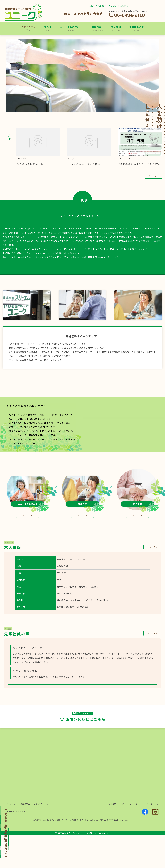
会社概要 (112, 837)
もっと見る (154, 176)
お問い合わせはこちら (82, 752)
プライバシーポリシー (131, 837)
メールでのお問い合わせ (83, 14)
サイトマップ (153, 837)
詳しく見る (28, 548)
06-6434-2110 (127, 15)
